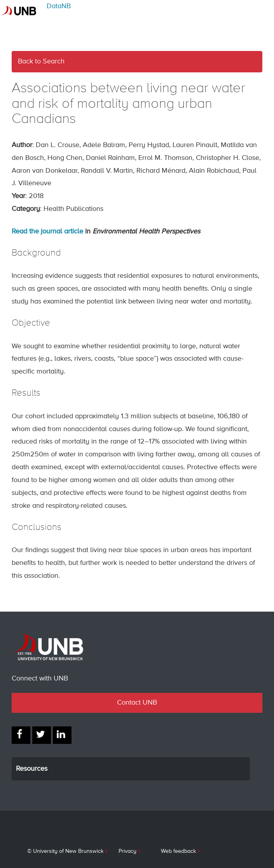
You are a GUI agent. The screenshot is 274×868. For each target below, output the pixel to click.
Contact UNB (137, 703)
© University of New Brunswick (65, 851)
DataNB (59, 6)
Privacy (127, 851)
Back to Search (41, 61)
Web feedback (178, 851)
